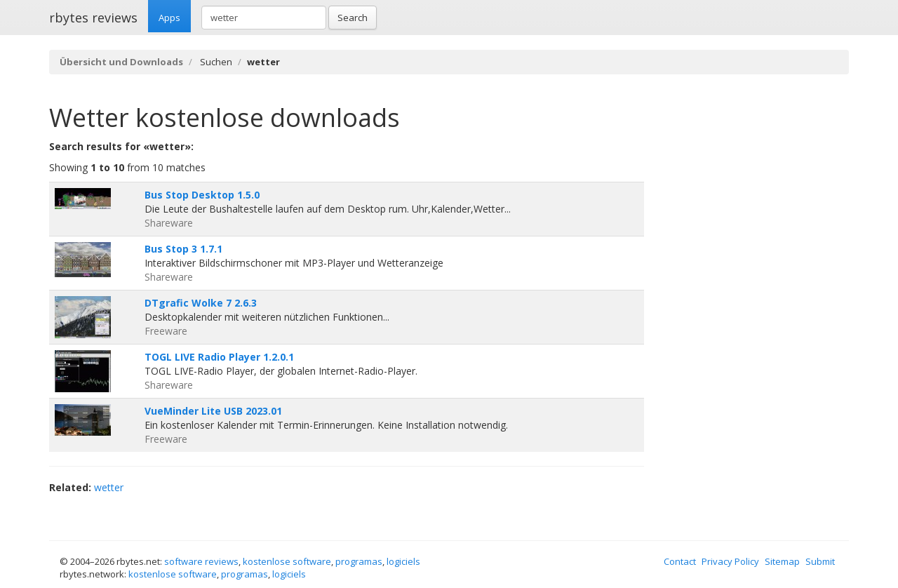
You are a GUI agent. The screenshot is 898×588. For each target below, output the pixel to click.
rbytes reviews (93, 18)
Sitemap (782, 561)
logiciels (403, 561)
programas (359, 561)
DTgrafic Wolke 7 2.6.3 (201, 303)
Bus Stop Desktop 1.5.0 (202, 195)
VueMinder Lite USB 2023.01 (213, 411)
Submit (820, 561)
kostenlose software (287, 561)
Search (353, 18)
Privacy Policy (730, 561)
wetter (109, 487)
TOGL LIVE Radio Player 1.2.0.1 (219, 357)
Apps (169, 18)
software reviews (201, 561)
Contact (680, 561)
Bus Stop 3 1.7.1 (183, 249)
